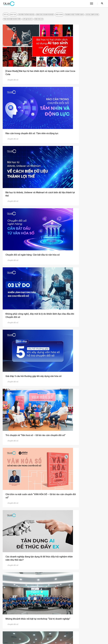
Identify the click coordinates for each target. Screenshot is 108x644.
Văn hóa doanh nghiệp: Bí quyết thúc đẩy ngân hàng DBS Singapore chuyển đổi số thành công (27, 476)
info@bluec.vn (67, 633)
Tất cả (9, 16)
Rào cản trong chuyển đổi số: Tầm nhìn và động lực (80, 70)
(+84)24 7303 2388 (69, 630)
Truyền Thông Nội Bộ (38, 16)
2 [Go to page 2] (54, 598)
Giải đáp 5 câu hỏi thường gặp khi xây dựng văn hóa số (80, 171)
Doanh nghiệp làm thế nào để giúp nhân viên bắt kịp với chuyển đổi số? (79, 525)
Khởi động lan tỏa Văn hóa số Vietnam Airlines (78, 424)
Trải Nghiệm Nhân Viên (63, 22)
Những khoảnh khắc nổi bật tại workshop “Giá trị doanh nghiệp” (79, 271)
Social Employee (40, 22)
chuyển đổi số (12, 78)
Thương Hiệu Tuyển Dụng (17, 22)
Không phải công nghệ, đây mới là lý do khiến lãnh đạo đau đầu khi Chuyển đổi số (27, 171)
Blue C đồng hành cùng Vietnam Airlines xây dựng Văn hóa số (26, 374)
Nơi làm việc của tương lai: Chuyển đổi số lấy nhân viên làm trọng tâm (79, 474)
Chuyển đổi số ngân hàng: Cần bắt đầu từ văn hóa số (79, 121)
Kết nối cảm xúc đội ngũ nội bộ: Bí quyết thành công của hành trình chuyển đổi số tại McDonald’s (79, 576)
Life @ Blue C (84, 22)
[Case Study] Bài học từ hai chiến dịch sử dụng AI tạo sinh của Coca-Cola (26, 70)
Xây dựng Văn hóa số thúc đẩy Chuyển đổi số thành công (27, 424)
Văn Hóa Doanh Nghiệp (62, 16)
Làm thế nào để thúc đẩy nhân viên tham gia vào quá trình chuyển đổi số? (26, 575)
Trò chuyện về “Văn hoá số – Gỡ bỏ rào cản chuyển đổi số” (28, 221)
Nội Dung (82, 16)
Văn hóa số (11, 28)
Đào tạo (20, 16)
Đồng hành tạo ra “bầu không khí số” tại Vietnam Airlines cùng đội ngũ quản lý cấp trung (80, 323)
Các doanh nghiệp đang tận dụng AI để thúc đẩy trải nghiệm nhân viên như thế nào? (25, 272)
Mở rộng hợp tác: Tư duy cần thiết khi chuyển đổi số (77, 374)
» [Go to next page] (60, 598)
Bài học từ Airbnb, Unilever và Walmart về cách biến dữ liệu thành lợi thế (27, 121)
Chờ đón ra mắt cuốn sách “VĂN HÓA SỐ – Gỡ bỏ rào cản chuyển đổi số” (80, 221)
